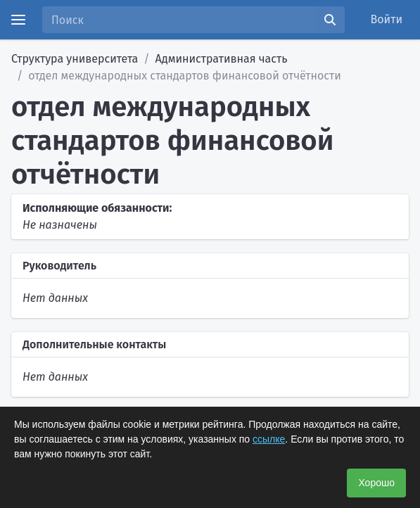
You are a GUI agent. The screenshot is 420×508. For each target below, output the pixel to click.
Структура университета (75, 59)
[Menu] (18, 20)
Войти (387, 19)
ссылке (269, 439)
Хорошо (376, 483)
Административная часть (222, 59)
